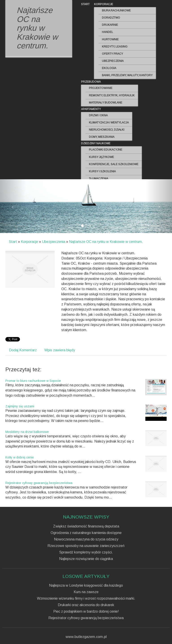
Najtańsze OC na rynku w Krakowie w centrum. (106, 242)
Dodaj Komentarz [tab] (23, 350)
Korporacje (29, 242)
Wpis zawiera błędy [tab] (60, 350)
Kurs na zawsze (86, 592)
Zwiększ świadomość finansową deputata (86, 526)
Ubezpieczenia (54, 242)
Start (13, 242)
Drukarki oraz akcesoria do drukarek (86, 605)
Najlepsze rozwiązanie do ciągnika (86, 559)
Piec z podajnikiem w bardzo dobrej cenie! (86, 612)
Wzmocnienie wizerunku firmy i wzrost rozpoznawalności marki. (86, 599)
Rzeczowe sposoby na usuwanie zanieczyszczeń (86, 546)
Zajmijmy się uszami (20, 406)
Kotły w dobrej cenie (20, 457)
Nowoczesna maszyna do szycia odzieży (86, 539)
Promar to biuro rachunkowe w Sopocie (33, 381)
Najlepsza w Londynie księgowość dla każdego (86, 586)
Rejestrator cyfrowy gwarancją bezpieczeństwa (39, 483)
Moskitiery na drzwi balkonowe (27, 432)
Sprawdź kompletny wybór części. (86, 552)
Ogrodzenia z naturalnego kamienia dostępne (86, 533)
